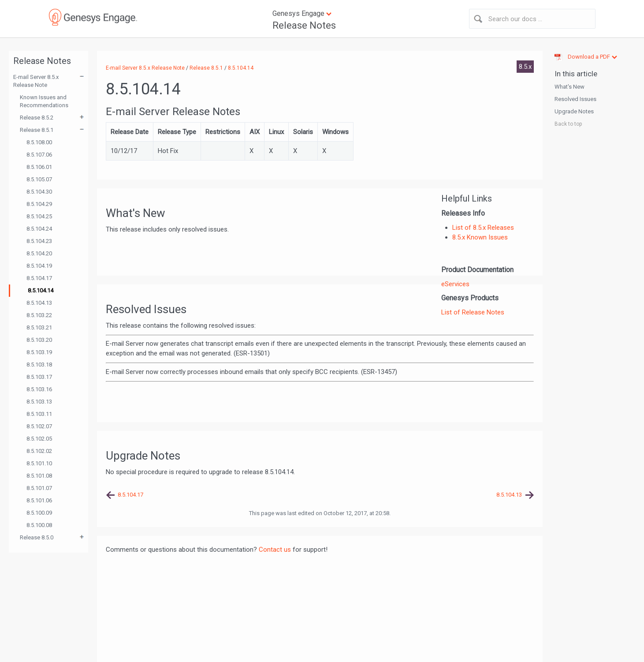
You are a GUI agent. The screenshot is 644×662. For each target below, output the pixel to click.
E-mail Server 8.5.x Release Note (36, 81)
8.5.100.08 (39, 525)
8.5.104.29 (39, 204)
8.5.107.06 (39, 155)
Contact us (275, 550)
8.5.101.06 (39, 500)
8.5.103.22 (39, 315)
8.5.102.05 (39, 439)
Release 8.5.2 (37, 118)
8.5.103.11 (39, 414)
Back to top (568, 124)
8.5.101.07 (39, 488)
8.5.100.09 (39, 513)
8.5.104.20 (39, 253)
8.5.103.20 (39, 340)
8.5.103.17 (39, 377)
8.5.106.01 (39, 167)
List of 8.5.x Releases (483, 228)
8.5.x (525, 67)
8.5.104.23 (39, 241)
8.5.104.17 (39, 278)
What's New (570, 87)
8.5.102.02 (39, 451)
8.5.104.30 (39, 192)
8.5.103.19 (39, 352)
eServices (455, 284)
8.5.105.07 (39, 179)
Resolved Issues (575, 99)
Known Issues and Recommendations (44, 101)
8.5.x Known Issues (480, 237)
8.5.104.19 (39, 266)
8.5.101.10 (39, 463)
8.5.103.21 (39, 327)
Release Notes (304, 25)
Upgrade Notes (574, 111)
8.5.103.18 (39, 365)
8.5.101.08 (39, 476)
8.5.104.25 (39, 216)
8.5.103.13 (39, 402)
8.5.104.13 (39, 303)
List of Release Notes (473, 312)
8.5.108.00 (39, 142)
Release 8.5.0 (37, 537)
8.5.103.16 (39, 389)
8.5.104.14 (41, 290)
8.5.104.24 (39, 229)
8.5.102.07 (39, 426)
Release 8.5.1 (37, 130)
